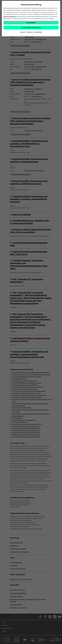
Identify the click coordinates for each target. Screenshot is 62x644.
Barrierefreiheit (38, 32)
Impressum (23, 32)
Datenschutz (30, 32)
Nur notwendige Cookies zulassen (31, 28)
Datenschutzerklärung (10, 16)
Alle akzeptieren (31, 23)
